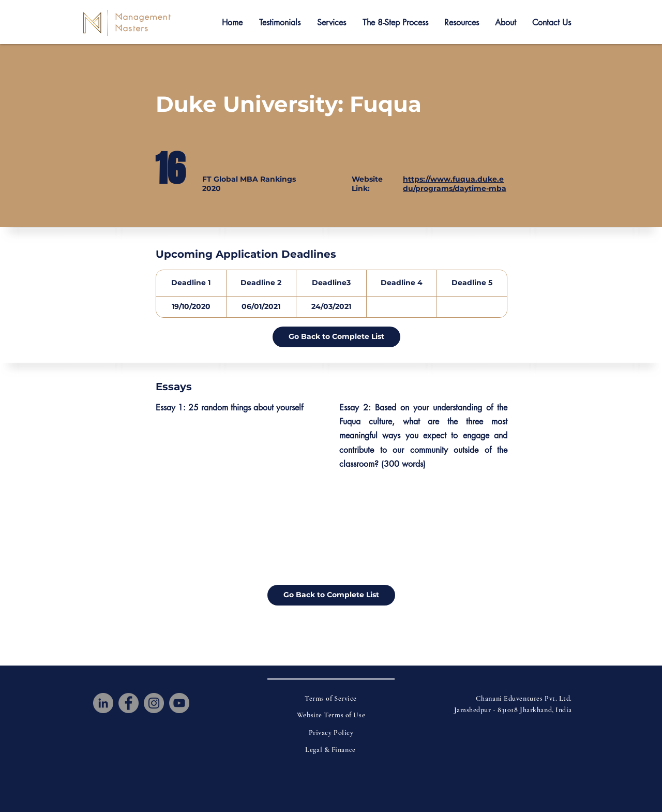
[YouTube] (179, 703)
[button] (280, 23)
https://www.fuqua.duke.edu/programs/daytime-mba (455, 184)
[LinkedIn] (103, 703)
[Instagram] (154, 703)
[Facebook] (129, 703)
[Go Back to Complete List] (336, 337)
